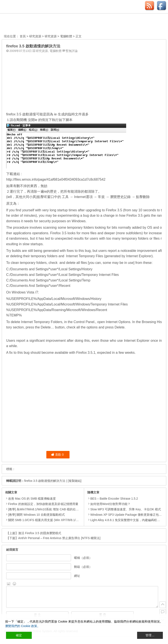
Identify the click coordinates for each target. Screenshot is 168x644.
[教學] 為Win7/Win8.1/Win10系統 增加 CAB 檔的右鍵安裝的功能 (51, 509)
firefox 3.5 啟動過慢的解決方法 (45, 481)
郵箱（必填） (83, 567)
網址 (77, 576)
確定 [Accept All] (19, 635)
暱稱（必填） (83, 558)
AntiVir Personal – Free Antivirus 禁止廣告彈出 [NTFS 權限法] (59, 538)
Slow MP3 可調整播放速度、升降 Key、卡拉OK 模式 (124, 509)
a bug (85, 215)
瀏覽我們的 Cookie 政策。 (23, 626)
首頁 (23, 36)
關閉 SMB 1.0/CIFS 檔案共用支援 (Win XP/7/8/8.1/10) (44, 520)
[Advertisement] (84, 81)
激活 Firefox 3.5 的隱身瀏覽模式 (40, 533)
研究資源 (35, 36)
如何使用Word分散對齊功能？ (109, 504)
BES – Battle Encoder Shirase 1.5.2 (113, 499)
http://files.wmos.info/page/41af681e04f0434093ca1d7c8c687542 (56, 179)
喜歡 (57, 455)
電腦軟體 (66, 36)
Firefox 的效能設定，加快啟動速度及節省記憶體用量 (43, 504)
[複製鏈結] (75, 481)
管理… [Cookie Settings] (150, 635)
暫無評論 (72, 51)
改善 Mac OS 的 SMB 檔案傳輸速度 (32, 499)
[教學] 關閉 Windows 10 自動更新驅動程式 (36, 515)
